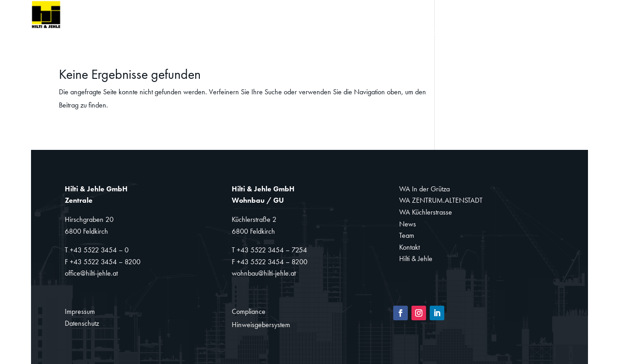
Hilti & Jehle (416, 259)
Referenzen (386, 33)
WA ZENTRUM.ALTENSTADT (441, 200)
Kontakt (514, 33)
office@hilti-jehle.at (91, 273)
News (437, 33)
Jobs (555, 33)
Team (472, 33)
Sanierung (323, 33)
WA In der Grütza (424, 189)
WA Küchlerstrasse (426, 212)
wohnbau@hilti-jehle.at (264, 273)
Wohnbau (258, 33)
